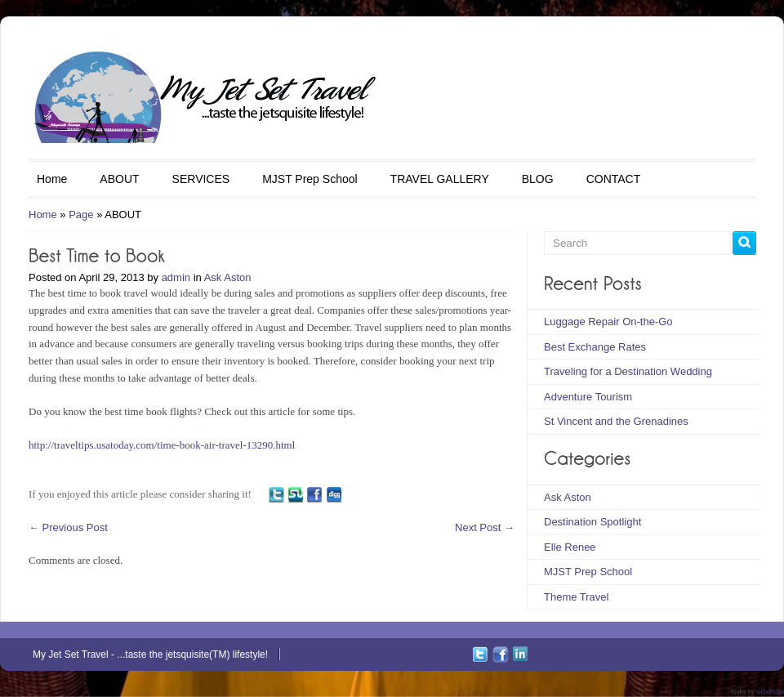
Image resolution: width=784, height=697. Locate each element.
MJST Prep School (310, 179)
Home (52, 179)
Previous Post (68, 527)
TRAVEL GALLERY (440, 179)
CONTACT (614, 179)
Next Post (485, 527)
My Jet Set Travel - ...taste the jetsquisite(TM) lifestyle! (150, 655)
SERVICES (201, 179)
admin (176, 277)
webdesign (770, 692)
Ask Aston (228, 277)
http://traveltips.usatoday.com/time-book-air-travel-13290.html (162, 445)
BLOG (538, 179)
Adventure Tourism (588, 397)
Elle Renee (570, 547)
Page (81, 214)
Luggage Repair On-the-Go (608, 322)
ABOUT (119, 179)
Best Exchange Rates (595, 347)
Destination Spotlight (592, 522)
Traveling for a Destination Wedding (628, 371)
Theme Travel (576, 597)
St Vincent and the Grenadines (616, 421)
